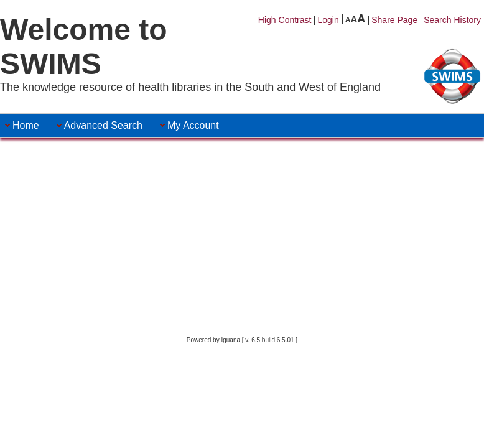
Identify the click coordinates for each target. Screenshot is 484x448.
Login (328, 20)
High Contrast (285, 20)
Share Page (394, 20)
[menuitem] (26, 125)
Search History (452, 20)
